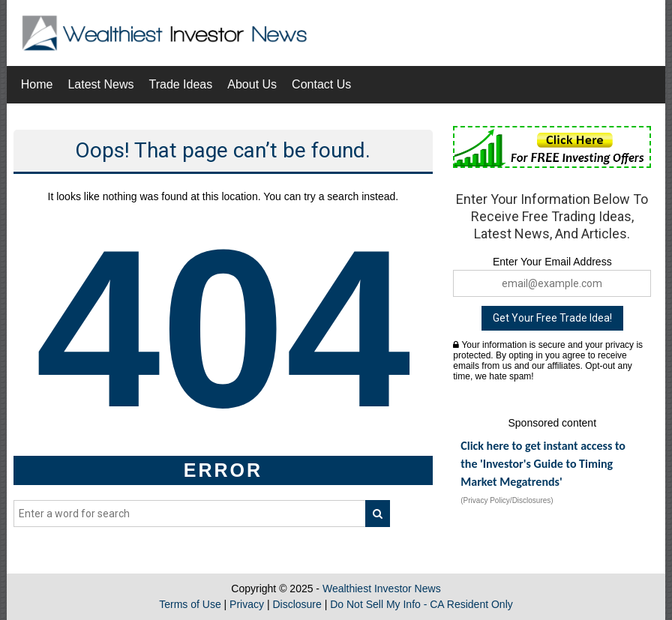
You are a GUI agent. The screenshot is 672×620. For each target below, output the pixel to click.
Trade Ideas (180, 84)
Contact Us (321, 84)
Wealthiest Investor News (382, 589)
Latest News (100, 84)
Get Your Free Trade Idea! (552, 318)
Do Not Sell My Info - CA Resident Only (421, 604)
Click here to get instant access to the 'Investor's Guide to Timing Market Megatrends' (543, 464)
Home (37, 84)
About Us (252, 84)
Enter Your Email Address (552, 262)
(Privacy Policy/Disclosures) (507, 500)
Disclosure (297, 604)
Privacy (247, 604)
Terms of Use (190, 604)
